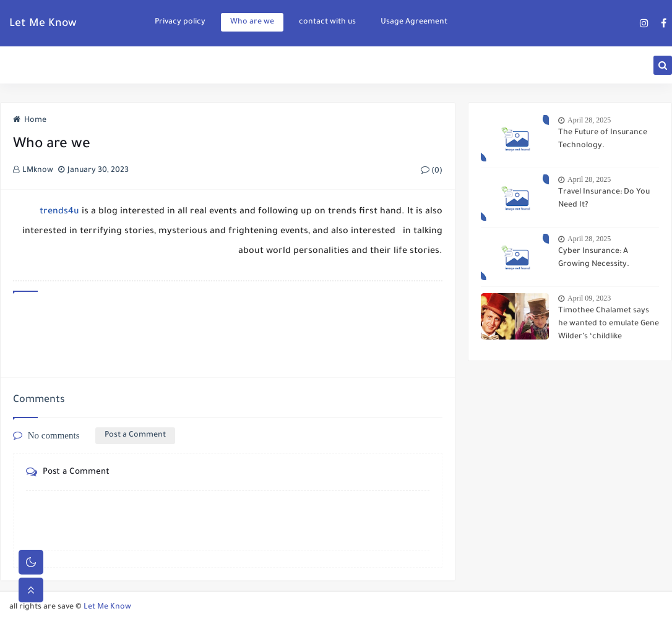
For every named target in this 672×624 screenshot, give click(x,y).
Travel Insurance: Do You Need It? (604, 199)
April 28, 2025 (589, 120)
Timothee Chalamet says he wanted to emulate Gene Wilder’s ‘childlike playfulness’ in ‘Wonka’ (609, 325)
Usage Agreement (414, 22)
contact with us (327, 22)
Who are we (252, 22)
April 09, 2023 (589, 298)
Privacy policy (180, 22)
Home (30, 121)
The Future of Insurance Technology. (603, 139)
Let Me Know (43, 24)
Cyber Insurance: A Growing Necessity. (594, 258)
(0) (432, 171)
